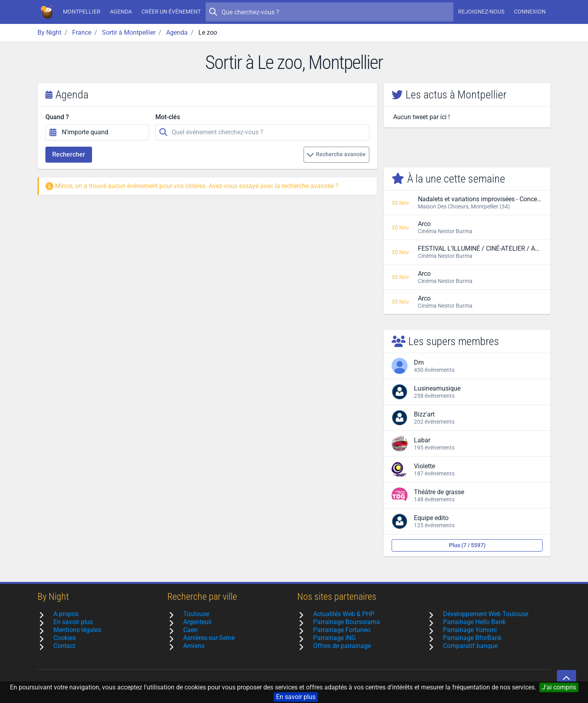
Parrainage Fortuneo (342, 630)
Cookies (65, 638)
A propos (66, 614)
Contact (64, 646)
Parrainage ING (334, 638)
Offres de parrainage (342, 646)
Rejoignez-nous (481, 12)
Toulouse (196, 614)
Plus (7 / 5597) (467, 545)
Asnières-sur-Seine (209, 638)
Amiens (194, 646)
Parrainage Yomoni (470, 630)
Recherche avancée (336, 155)
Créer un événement (171, 12)
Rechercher (69, 154)
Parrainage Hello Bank (474, 622)
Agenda (121, 12)
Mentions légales (77, 630)
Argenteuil (197, 622)
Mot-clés (168, 117)
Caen (190, 630)
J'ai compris (559, 687)
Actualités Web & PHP (344, 614)
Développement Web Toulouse (486, 614)
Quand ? (57, 117)
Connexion (530, 12)
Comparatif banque (470, 646)
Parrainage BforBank (472, 638)
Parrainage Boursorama (347, 622)
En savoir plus (296, 697)
